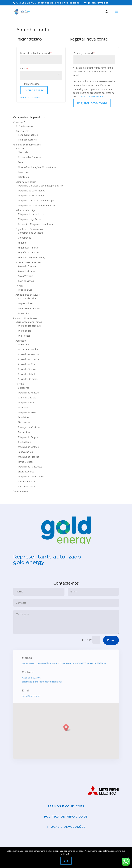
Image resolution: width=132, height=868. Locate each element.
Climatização (20, 122)
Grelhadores (24, 442)
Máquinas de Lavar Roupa (32, 191)
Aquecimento (22, 131)
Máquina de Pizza (27, 412)
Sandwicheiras (25, 452)
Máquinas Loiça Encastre (31, 219)
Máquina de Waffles (28, 447)
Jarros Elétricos (26, 462)
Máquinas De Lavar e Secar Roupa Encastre (41, 186)
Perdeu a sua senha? (30, 97)
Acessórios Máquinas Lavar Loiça (35, 224)
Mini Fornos (24, 336)
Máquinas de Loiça (25, 210)
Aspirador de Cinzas (28, 379)
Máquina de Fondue (28, 393)
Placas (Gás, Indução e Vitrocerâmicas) (38, 167)
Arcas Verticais (26, 276)
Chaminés (23, 152)
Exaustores (24, 172)
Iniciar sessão (34, 90)
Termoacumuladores (29, 308)
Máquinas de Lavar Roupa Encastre (36, 205)
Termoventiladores (28, 135)
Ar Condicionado (24, 126)
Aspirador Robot (26, 374)
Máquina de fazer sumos (31, 477)
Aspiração (21, 341)
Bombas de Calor (27, 298)
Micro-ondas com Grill (29, 326)
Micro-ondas (25, 331)
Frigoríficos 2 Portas (28, 252)
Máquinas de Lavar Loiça (31, 214)
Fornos (22, 162)
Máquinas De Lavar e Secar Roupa (36, 200)
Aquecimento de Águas (28, 295)
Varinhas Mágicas (27, 398)
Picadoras (23, 407)
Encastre (20, 148)
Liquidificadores (26, 472)
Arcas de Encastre (27, 266)
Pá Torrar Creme (27, 486)
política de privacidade (91, 97)
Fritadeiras (23, 417)
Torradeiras (24, 432)
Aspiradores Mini (27, 364)
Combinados (25, 238)
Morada (28, 674)
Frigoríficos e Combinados (29, 229)
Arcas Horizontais (27, 271)
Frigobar (22, 243)
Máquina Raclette (27, 403)
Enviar (111, 656)
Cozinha (20, 384)
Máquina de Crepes (28, 437)
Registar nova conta (92, 103)
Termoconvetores (27, 140)
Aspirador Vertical (27, 369)
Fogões (19, 286)
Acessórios (24, 313)
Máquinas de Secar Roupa (32, 196)
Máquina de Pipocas (28, 457)
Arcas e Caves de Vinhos (28, 262)
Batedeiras (24, 388)
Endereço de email (84, 53)
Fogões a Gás (25, 290)
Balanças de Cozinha (29, 427)
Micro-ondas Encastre (29, 157)
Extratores (23, 177)
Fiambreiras (24, 422)
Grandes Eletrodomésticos (27, 145)
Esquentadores (26, 303)
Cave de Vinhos (26, 281)
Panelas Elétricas (27, 482)
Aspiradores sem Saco (30, 354)
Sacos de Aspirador (28, 349)
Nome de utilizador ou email (36, 53)
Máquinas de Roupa (26, 182)
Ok (66, 861)
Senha (24, 68)
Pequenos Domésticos (25, 318)
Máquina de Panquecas (30, 467)
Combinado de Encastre (30, 233)
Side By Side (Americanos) (32, 257)
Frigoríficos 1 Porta (28, 248)
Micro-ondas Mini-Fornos (29, 322)
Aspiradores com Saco (30, 359)
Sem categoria (21, 491)
